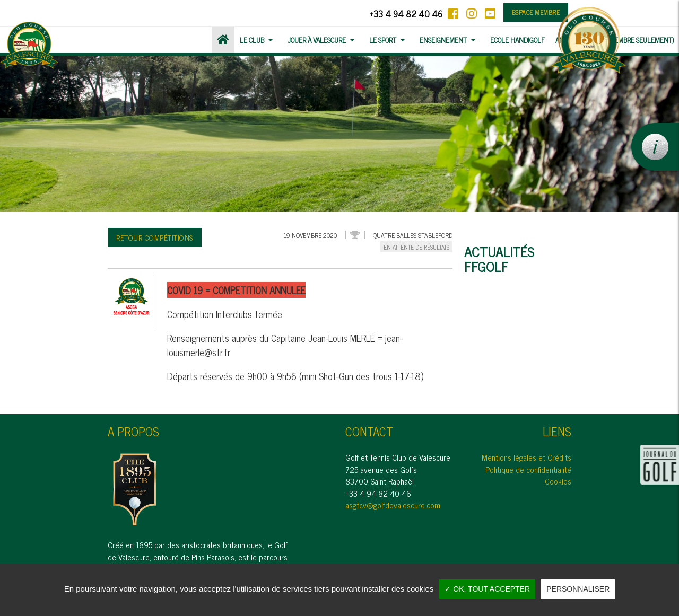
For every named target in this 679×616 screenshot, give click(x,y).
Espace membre (536, 12)
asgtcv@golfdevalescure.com (393, 505)
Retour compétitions (155, 237)
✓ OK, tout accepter (487, 589)
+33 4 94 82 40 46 (406, 14)
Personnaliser (578, 589)
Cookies (558, 481)
